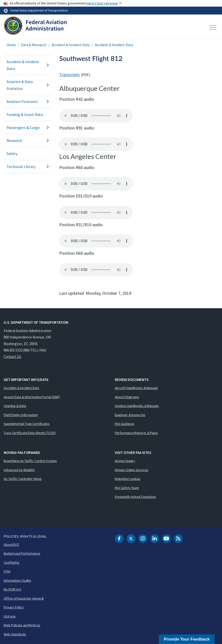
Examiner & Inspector (130, 415)
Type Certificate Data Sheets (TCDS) (30, 433)
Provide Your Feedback (187, 639)
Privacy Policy (14, 607)
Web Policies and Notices (22, 625)
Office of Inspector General (24, 598)
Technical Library (28, 167)
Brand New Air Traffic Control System (30, 461)
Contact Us (12, 357)
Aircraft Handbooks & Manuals (136, 388)
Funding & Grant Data (25, 114)
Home (11, 45)
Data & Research (34, 45)
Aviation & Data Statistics (28, 85)
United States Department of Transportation (39, 10)
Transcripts (70, 75)
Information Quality (17, 580)
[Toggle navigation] (213, 28)
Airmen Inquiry (125, 461)
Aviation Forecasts (28, 101)
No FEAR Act (12, 589)
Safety (12, 154)
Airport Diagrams (127, 397)
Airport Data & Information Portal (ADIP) (32, 397)
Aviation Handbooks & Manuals (137, 406)
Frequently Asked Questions (135, 497)
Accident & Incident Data (71, 45)
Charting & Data (15, 406)
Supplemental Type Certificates (27, 424)
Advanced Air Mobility (19, 470)
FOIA (7, 571)
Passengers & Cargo (28, 127)
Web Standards (15, 634)
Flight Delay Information (21, 415)
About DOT (11, 545)
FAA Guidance (125, 424)
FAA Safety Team (127, 488)
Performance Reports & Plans (136, 433)
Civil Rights (12, 562)
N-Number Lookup (128, 479)
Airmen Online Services (132, 470)
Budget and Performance (22, 553)
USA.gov (10, 616)
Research (28, 140)
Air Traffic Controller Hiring (23, 479)
